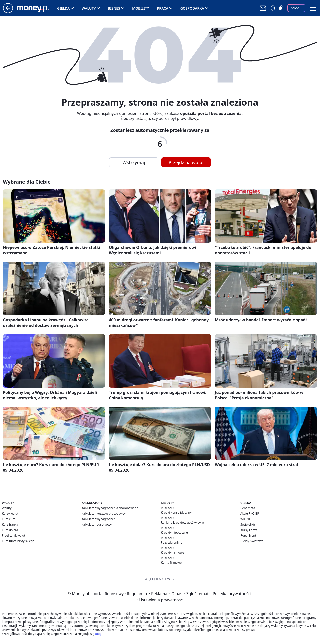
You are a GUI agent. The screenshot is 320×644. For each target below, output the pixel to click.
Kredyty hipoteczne (174, 533)
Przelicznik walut (14, 536)
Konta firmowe (171, 563)
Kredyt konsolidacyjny (176, 513)
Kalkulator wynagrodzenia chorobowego (110, 508)
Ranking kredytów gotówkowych (184, 523)
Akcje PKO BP (250, 514)
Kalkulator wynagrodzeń (99, 519)
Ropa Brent (248, 536)
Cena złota (248, 508)
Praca (163, 8)
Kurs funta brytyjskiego (18, 541)
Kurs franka (10, 525)
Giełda (63, 8)
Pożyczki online (172, 543)
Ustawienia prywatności (160, 600)
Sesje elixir (248, 525)
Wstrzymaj (134, 162)
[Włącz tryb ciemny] (277, 8)
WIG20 (245, 519)
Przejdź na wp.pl (186, 162)
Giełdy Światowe (252, 541)
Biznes (114, 8)
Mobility (141, 8)
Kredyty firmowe (173, 553)
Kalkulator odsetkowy (97, 525)
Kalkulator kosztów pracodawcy (104, 514)
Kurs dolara (10, 530)
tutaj (98, 634)
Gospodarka (192, 8)
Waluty (89, 8)
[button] (313, 8)
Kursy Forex (249, 530)
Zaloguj (297, 8)
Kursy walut (10, 514)
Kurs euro (9, 519)
